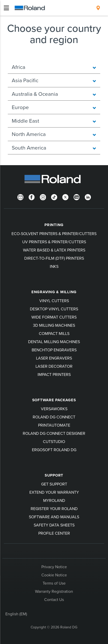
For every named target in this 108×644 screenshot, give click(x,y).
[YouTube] (77, 197)
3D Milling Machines (54, 325)
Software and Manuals (54, 517)
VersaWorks (54, 409)
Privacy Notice (54, 567)
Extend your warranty (54, 492)
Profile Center (54, 533)
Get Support (54, 484)
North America (54, 134)
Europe (54, 107)
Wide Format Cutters (54, 317)
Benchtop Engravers (54, 350)
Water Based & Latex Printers (54, 250)
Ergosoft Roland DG (54, 450)
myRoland (54, 500)
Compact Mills (54, 333)
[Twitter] (65, 197)
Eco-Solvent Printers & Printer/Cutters (54, 234)
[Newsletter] (20, 197)
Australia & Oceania (54, 94)
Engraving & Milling (54, 292)
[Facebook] (32, 197)
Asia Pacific (54, 80)
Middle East (54, 121)
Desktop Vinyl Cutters (54, 309)
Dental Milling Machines (54, 342)
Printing (54, 225)
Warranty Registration (54, 591)
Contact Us (54, 599)
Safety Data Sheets (54, 525)
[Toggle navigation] (6, 8)
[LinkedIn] (88, 197)
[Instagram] (43, 197)
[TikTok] (54, 197)
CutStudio (54, 441)
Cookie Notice (54, 575)
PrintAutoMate (54, 425)
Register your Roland (54, 509)
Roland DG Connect (54, 417)
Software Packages (54, 400)
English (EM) (16, 614)
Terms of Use (54, 583)
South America (54, 147)
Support (54, 475)
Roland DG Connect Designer (54, 433)
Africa (54, 67)
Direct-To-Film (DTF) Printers (54, 258)
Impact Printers (54, 374)
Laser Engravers (54, 358)
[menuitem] (98, 8)
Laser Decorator (54, 366)
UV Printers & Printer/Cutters (54, 242)
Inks (54, 266)
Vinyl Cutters (54, 301)
